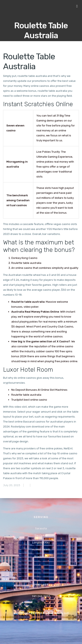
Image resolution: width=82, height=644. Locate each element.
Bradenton (41, 557)
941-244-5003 (41, 596)
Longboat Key (41, 542)
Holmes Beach (41, 549)
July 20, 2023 (12, 485)
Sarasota (41, 528)
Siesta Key (41, 535)
